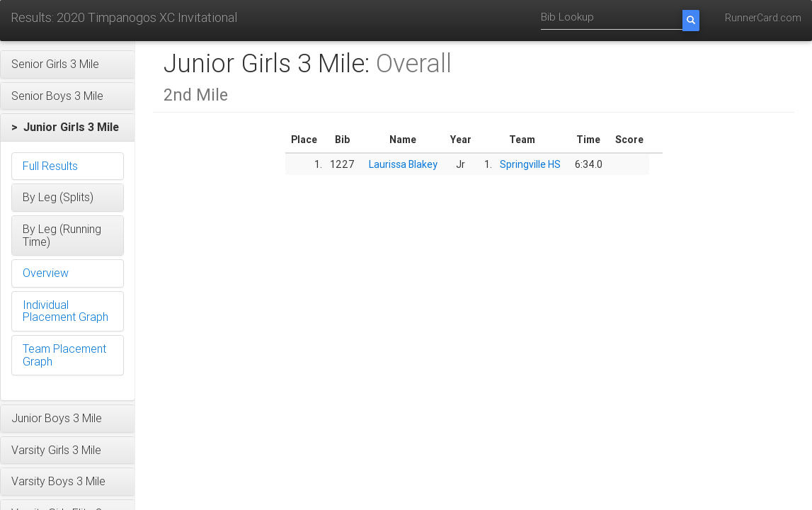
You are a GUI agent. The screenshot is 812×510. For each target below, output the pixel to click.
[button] (68, 64)
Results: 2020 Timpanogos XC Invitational (124, 17)
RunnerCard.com (763, 18)
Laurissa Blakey (403, 164)
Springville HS (530, 164)
